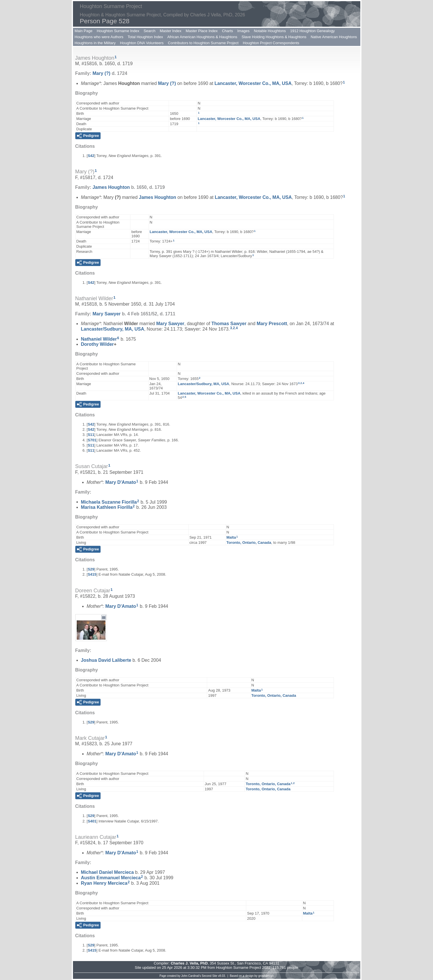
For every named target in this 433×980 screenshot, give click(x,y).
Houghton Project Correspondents (271, 43)
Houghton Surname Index (118, 31)
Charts (227, 31)
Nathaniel (99, 339)
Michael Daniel (107, 872)
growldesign (266, 976)
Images (244, 31)
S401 (92, 821)
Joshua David (106, 660)
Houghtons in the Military (95, 43)
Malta (231, 537)
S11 (91, 435)
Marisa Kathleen (107, 507)
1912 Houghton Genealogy (312, 31)
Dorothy (98, 344)
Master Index (171, 31)
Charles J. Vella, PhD (189, 963)
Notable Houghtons (270, 31)
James (111, 187)
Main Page (84, 31)
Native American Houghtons (334, 37)
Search (150, 31)
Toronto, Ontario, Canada (249, 543)
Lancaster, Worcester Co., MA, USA (253, 83)
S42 (91, 156)
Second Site (209, 976)
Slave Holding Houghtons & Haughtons (274, 37)
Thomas (229, 324)
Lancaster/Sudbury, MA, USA (113, 329)
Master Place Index (202, 31)
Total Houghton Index (145, 37)
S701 (92, 440)
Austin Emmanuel (111, 878)
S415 (92, 574)
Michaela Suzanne (109, 502)
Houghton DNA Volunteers (142, 43)
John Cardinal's (191, 976)
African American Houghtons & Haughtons (202, 37)
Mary (101, 73)
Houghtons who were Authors (99, 37)
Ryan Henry (104, 883)
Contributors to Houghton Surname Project (203, 43)
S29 (91, 569)
